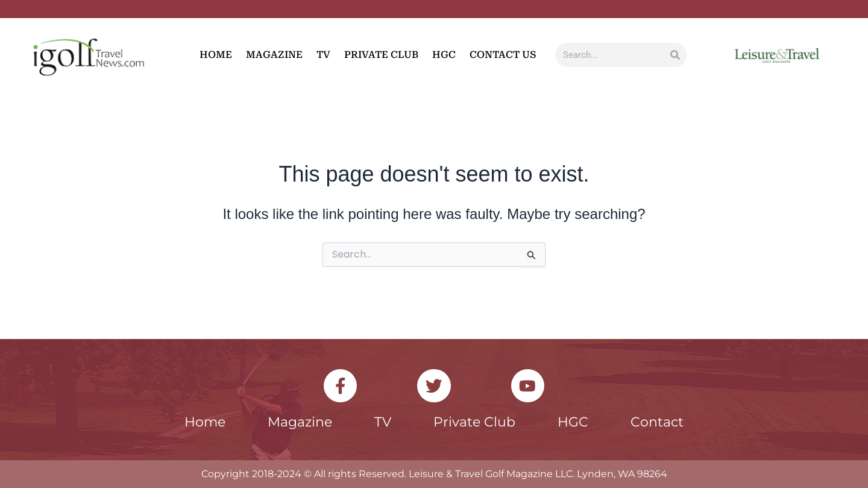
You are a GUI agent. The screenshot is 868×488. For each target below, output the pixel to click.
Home (216, 55)
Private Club (381, 55)
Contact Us (503, 55)
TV (323, 55)
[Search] (675, 55)
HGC (444, 55)
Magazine (274, 55)
